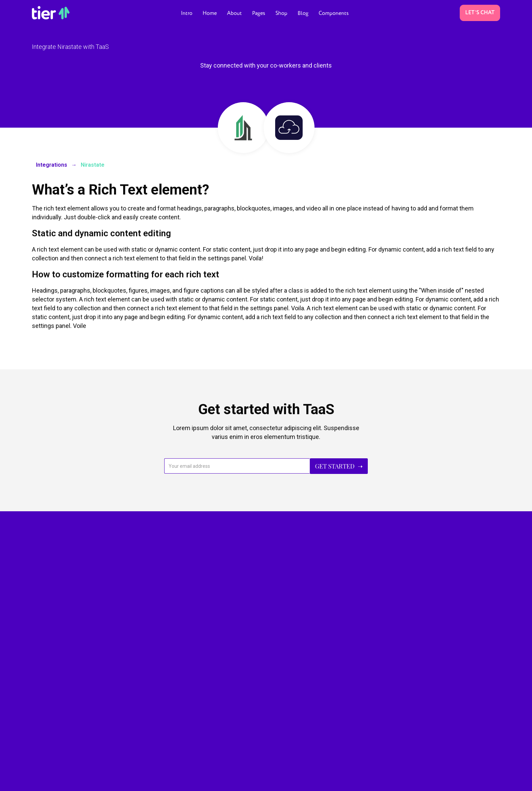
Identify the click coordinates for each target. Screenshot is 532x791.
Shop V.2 (283, 682)
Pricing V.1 (164, 671)
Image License (211, 780)
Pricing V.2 (164, 686)
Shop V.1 (283, 667)
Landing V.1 (45, 648)
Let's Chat (480, 13)
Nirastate (93, 165)
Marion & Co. (72, 780)
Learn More (436, 581)
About (159, 656)
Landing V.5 (45, 708)
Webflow (133, 780)
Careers (161, 701)
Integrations (52, 165)
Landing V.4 (45, 693)
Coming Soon (48, 723)
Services (162, 731)
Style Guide (249, 780)
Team (159, 716)
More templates (169, 780)
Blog (278, 738)
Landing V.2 (45, 663)
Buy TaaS (436, 558)
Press (279, 723)
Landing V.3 (45, 678)
